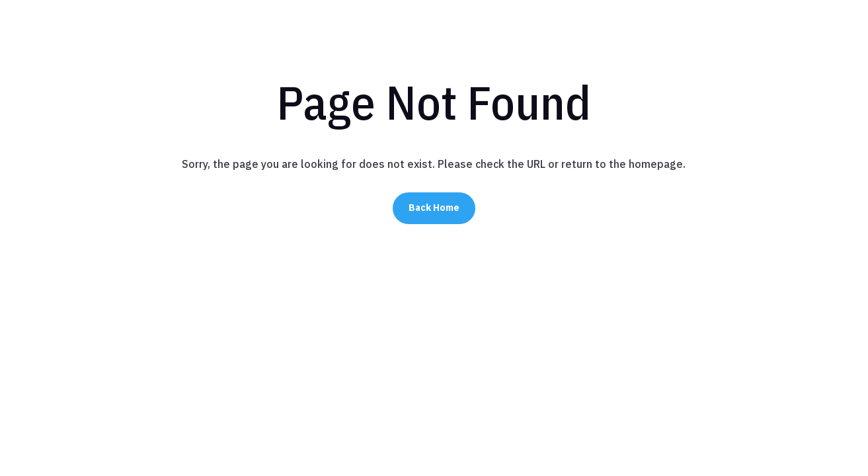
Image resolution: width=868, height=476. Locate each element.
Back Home (434, 208)
